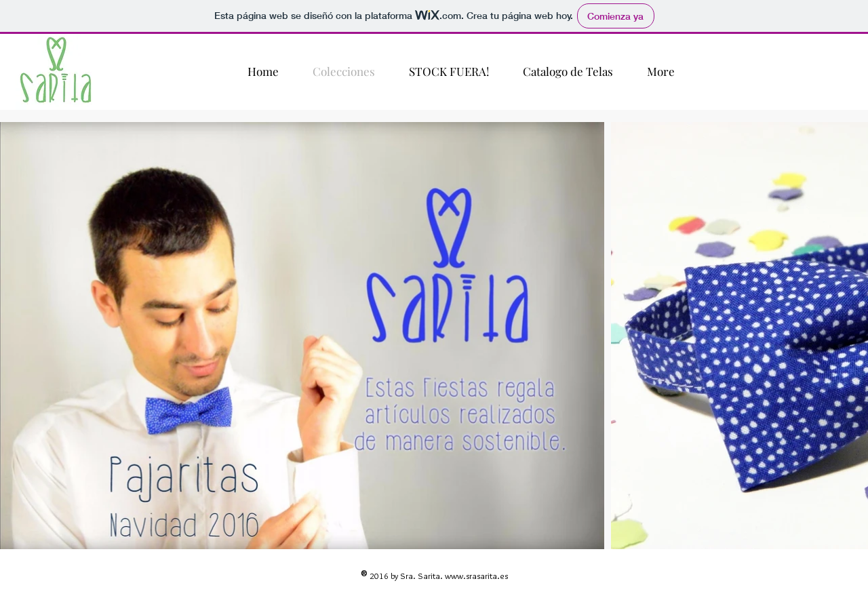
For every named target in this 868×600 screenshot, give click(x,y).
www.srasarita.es (476, 576)
